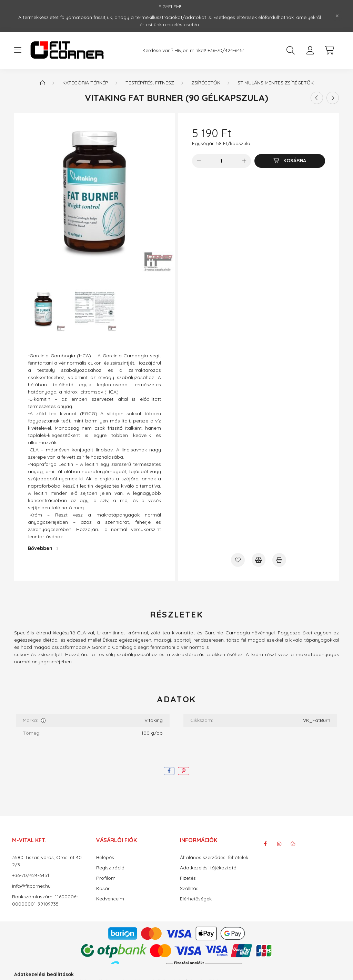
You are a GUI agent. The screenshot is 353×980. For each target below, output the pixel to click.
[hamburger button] (18, 50)
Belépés (105, 857)
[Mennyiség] (221, 161)
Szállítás (189, 889)
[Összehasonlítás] (259, 560)
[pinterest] (184, 771)
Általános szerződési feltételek (214, 857)
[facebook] (169, 771)
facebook (265, 844)
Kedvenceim (110, 899)
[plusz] (244, 161)
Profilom (106, 878)
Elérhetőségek (196, 899)
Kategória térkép (85, 83)
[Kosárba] (290, 161)
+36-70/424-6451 (226, 50)
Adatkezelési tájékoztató (208, 868)
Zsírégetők (206, 83)
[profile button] (310, 50)
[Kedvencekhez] (238, 560)
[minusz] (199, 161)
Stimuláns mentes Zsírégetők (276, 83)
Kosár (103, 889)
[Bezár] (337, 16)
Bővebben (40, 548)
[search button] (291, 50)
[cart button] (329, 50)
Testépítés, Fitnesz (150, 83)
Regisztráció (110, 868)
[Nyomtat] (279, 560)
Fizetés (188, 878)
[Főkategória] (42, 83)
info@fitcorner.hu (31, 886)
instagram (279, 844)
